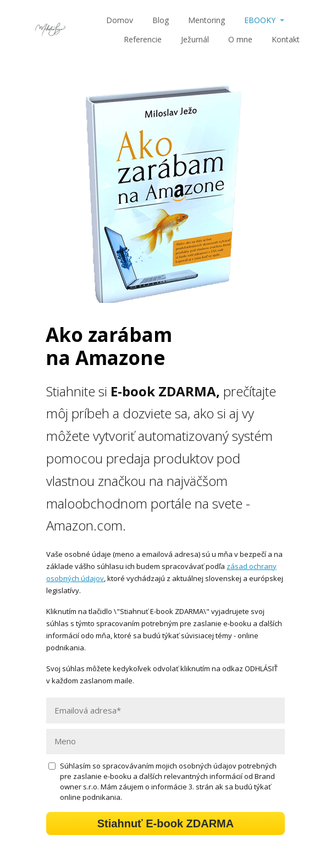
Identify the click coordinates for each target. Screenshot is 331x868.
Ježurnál (195, 39)
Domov (120, 20)
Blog (161, 20)
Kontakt (286, 39)
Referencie (143, 39)
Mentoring (206, 20)
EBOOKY (260, 20)
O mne (240, 39)
